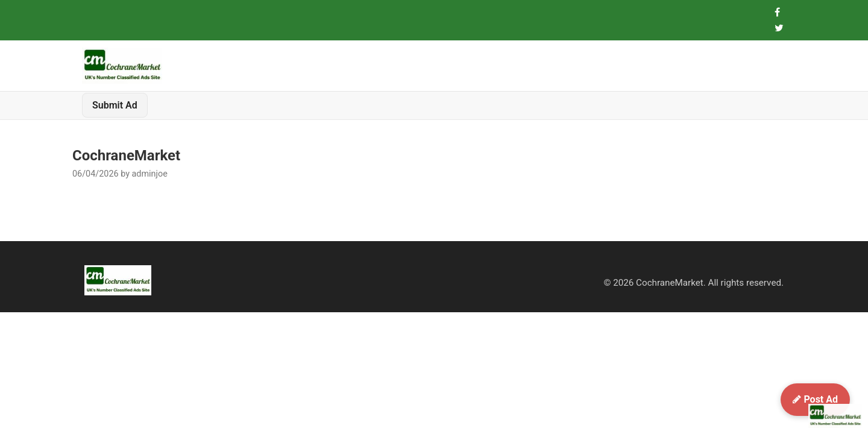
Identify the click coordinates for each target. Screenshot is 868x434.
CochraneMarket (126, 156)
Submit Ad (115, 105)
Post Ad (815, 399)
